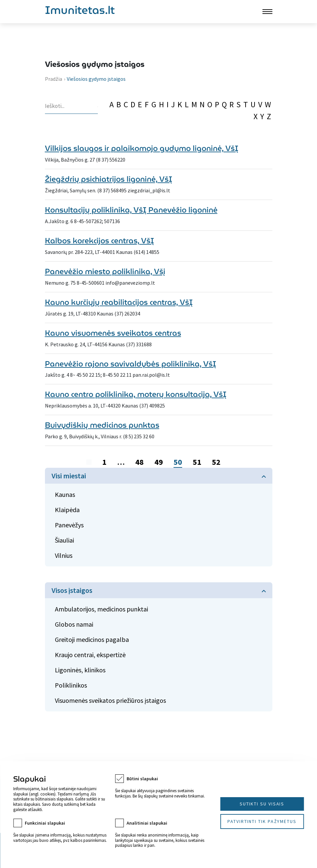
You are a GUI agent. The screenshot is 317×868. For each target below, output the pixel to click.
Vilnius (64, 555)
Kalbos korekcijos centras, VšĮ (99, 241)
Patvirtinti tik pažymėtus (262, 821)
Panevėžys (69, 525)
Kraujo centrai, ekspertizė (90, 655)
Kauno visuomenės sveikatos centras (113, 333)
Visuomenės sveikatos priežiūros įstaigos (110, 700)
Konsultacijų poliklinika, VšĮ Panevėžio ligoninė (131, 210)
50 (178, 462)
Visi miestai (69, 476)
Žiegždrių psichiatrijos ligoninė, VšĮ (109, 179)
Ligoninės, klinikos (80, 670)
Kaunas (65, 494)
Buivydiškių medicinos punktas (102, 425)
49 (159, 462)
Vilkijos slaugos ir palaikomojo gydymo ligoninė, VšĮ (142, 148)
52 (216, 462)
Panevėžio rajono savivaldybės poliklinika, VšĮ (131, 364)
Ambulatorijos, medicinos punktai (101, 609)
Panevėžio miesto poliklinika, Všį (105, 271)
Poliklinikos (71, 685)
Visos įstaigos (72, 590)
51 (197, 462)
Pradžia (54, 79)
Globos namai (74, 624)
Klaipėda (67, 510)
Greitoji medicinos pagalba (92, 639)
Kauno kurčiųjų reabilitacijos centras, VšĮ (119, 302)
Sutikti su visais (262, 804)
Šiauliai (64, 540)
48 (139, 462)
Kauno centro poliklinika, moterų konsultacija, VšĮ (136, 394)
